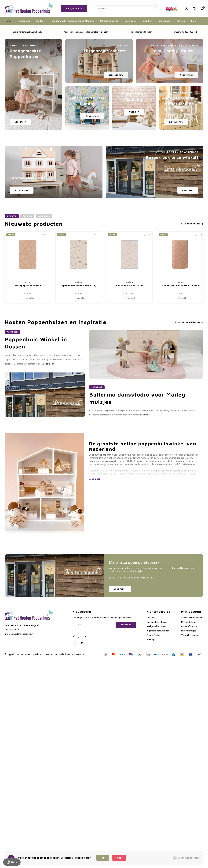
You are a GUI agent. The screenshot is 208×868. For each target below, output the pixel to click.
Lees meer (49, 364)
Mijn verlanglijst (188, 631)
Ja (103, 858)
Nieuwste (12, 217)
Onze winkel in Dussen (157, 622)
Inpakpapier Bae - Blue (129, 286)
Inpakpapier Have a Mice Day (79, 286)
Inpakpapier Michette (28, 286)
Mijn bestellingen (189, 622)
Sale (193, 21)
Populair (27, 217)
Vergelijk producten (190, 635)
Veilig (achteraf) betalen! (140, 32)
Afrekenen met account (192, 618)
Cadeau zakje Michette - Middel (180, 286)
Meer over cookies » (189, 858)
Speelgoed (130, 21)
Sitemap (151, 640)
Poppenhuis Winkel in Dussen (36, 343)
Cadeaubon (164, 21)
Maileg (40, 21)
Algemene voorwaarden (158, 631)
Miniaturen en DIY (109, 21)
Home (8, 21)
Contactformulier (189, 627)
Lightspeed (58, 655)
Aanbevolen (44, 217)
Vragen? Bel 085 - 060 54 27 (184, 32)
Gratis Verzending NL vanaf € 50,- (26, 32)
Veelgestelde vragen (156, 627)
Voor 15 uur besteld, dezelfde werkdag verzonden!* (85, 32)
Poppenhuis (24, 21)
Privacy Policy (153, 635)
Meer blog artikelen (189, 322)
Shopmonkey (79, 655)
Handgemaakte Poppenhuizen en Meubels (72, 21)
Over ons (151, 618)
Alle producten (192, 224)
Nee (119, 858)
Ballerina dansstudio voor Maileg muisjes (137, 398)
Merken (181, 21)
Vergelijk (30, 299)
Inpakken (147, 21)
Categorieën (74, 9)
